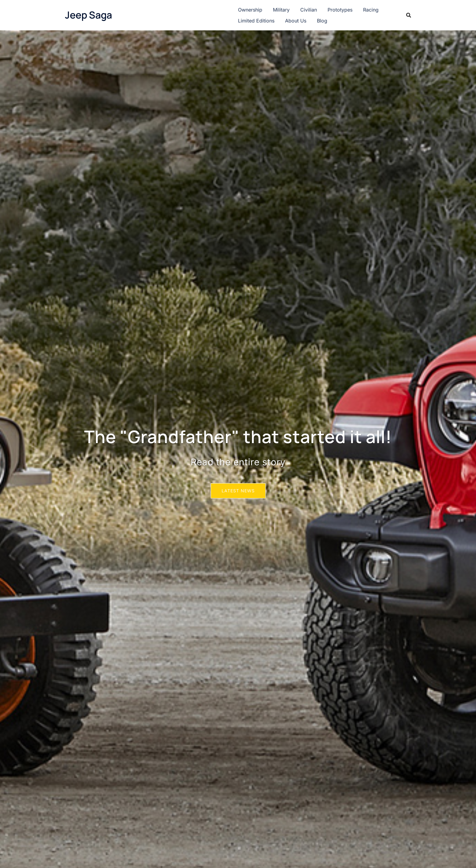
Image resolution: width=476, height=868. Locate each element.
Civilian (309, 10)
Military (281, 10)
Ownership (250, 10)
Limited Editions (256, 21)
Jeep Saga (88, 15)
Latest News (238, 491)
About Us (296, 21)
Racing (371, 10)
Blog (322, 21)
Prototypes (340, 10)
